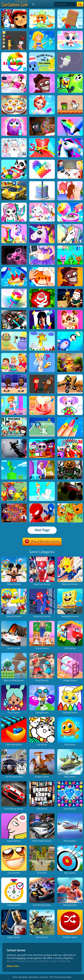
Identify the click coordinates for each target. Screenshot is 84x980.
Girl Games (34, 977)
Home (15, 977)
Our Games (23, 977)
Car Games (67, 977)
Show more (13, 966)
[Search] (65, 4)
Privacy (57, 977)
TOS (51, 977)
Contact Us (44, 977)
